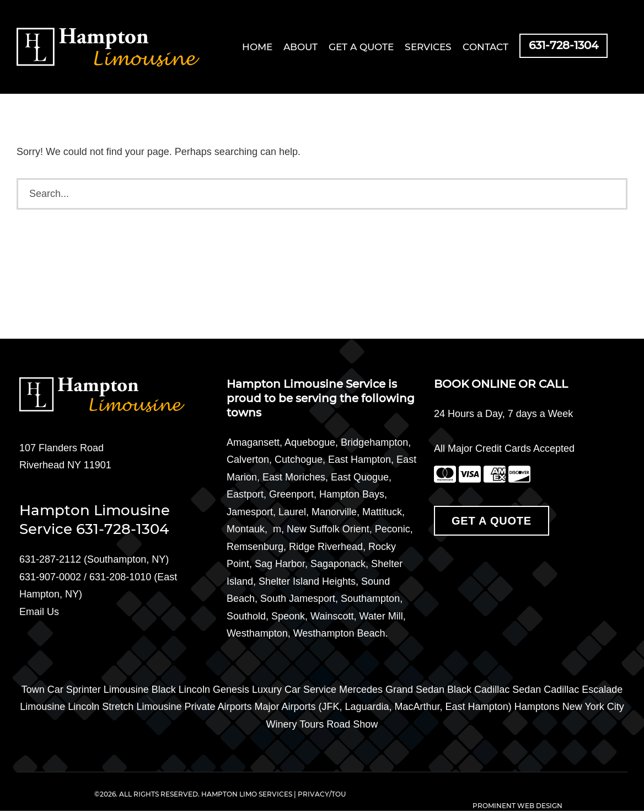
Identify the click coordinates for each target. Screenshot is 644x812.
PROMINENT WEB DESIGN (517, 806)
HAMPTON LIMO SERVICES (247, 794)
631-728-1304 (563, 46)
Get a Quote (361, 47)
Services (428, 47)
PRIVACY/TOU (322, 794)
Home (257, 47)
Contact (485, 47)
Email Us (39, 612)
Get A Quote (492, 521)
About (300, 47)
